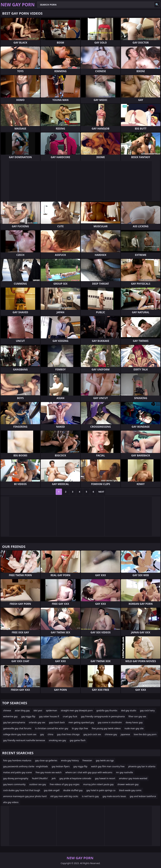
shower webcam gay (128, 784)
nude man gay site (134, 728)
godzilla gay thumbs (107, 710)
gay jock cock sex (92, 734)
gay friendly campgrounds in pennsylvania (103, 716)
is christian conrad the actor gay (52, 728)
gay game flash (78, 740)
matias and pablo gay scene (17, 772)
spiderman (51, 710)
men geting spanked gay (81, 722)
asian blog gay (22, 710)
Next (101, 492)
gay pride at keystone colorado (75, 778)
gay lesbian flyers (61, 766)
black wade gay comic (130, 790)
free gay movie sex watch (49, 772)
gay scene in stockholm (110, 722)
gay (42, 734)
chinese (7, 710)
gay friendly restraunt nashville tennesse (24, 740)
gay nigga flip (28, 716)
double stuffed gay (73, 790)
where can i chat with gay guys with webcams (89, 772)
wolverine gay (10, 716)
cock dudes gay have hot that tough (22, 790)
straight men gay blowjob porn (77, 710)
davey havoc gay (134, 722)
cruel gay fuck (70, 716)
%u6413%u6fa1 (40, 778)
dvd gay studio (129, 710)
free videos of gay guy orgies (65, 784)
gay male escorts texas (114, 796)
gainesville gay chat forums (17, 728)
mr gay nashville (124, 772)
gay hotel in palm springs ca (101, 790)
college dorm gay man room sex (20, 734)
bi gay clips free (80, 728)
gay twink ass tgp (105, 760)
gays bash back (57, 722)
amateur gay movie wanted (133, 778)
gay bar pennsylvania (14, 722)
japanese (125, 734)
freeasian (87, 760)
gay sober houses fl (49, 716)
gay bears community (14, 784)
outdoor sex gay (38, 784)
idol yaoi (38, 710)
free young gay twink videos (106, 728)
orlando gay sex (37, 722)
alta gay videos (11, 802)
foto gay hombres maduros (17, 760)
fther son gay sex (137, 716)
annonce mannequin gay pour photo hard (25, 796)
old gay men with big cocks (64, 796)
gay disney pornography (16, 778)
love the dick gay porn (145, 734)
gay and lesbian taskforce (143, 796)
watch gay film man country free (108, 766)
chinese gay (111, 734)
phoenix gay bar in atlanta (142, 766)
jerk (54, 778)
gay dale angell (52, 790)
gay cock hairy (147, 710)
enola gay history (70, 760)
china (50, 734)
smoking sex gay (57, 740)
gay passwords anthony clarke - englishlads (26, 766)
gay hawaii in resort (105, 778)
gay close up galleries (46, 760)
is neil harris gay (90, 796)
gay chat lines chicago (68, 734)
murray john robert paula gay (98, 784)
